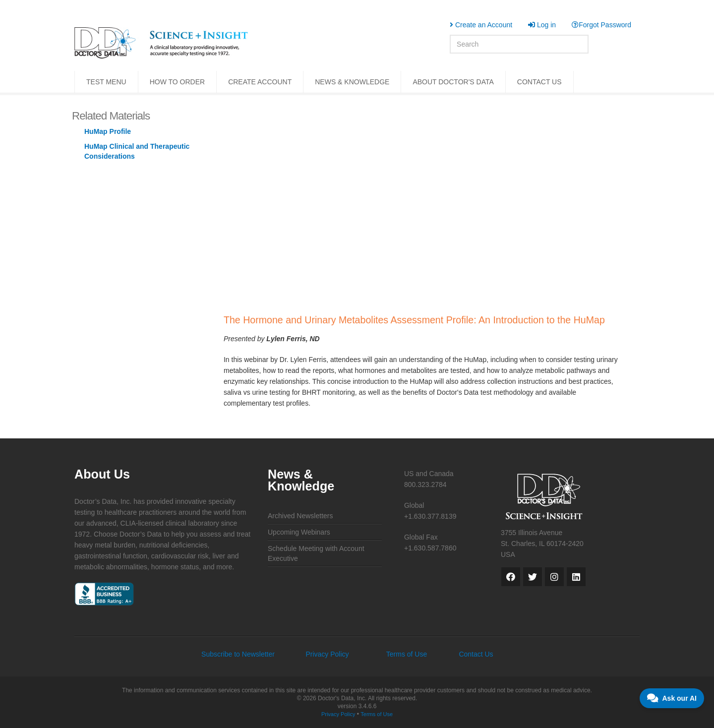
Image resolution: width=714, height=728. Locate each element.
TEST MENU (106, 82)
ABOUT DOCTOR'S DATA (453, 82)
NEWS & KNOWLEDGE (352, 82)
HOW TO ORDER (178, 82)
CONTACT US (539, 82)
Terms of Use (407, 654)
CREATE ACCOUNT (260, 82)
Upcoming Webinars (299, 532)
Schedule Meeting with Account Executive (316, 553)
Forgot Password (601, 25)
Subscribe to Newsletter (238, 654)
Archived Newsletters (300, 516)
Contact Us (476, 654)
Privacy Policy (327, 654)
